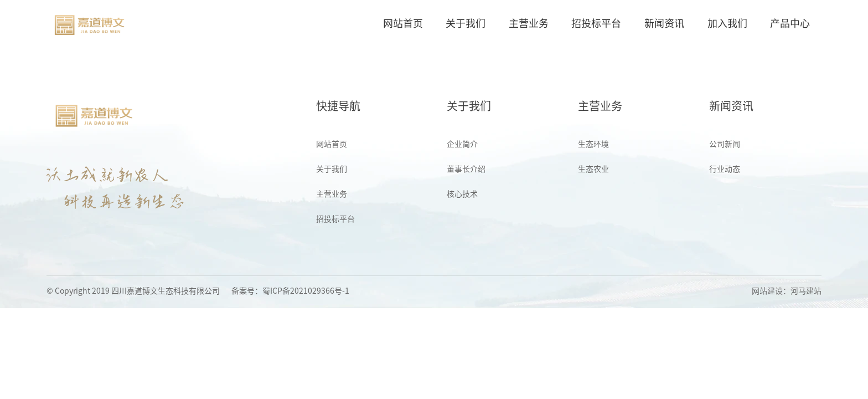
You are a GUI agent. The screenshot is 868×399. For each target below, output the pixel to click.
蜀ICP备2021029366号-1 (306, 291)
